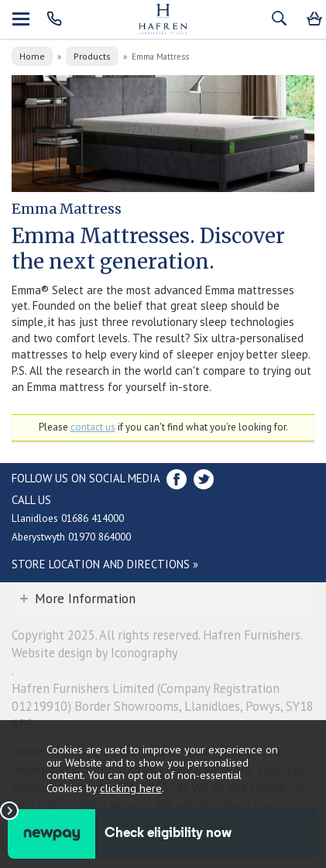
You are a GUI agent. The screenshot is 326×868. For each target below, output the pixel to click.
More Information (85, 599)
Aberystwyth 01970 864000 (71, 537)
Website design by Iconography (95, 653)
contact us (93, 427)
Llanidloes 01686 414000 (68, 518)
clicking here (131, 788)
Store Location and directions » (105, 564)
